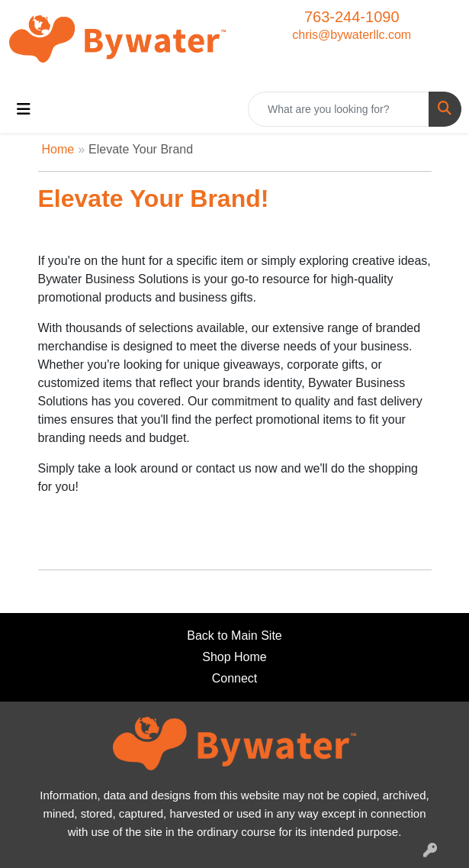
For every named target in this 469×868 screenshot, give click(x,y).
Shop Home (234, 657)
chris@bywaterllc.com (352, 35)
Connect (235, 678)
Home (58, 149)
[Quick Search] (339, 109)
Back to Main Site (234, 636)
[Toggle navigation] (24, 109)
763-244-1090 (352, 17)
